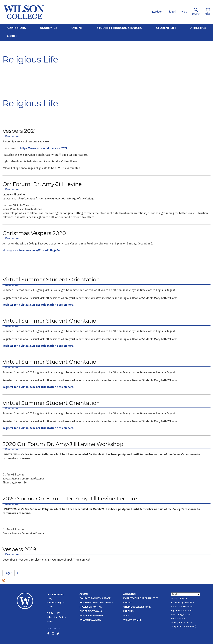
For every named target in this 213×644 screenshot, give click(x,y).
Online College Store (137, 607)
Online (77, 28)
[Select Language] (185, 594)
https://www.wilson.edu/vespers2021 (44, 148)
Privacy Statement (91, 615)
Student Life (166, 28)
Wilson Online (132, 620)
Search (196, 12)
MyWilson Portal (91, 607)
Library (128, 603)
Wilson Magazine (90, 620)
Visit (184, 12)
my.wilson (157, 12)
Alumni (172, 12)
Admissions (16, 28)
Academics (49, 28)
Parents (128, 611)
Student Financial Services (119, 28)
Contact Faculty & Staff (95, 598)
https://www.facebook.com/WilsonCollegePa (31, 250)
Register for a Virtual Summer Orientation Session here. (38, 305)
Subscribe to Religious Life (4, 580)
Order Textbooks (91, 611)
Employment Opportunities (141, 598)
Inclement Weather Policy (96, 603)
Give (208, 12)
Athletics (198, 28)
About (12, 36)
